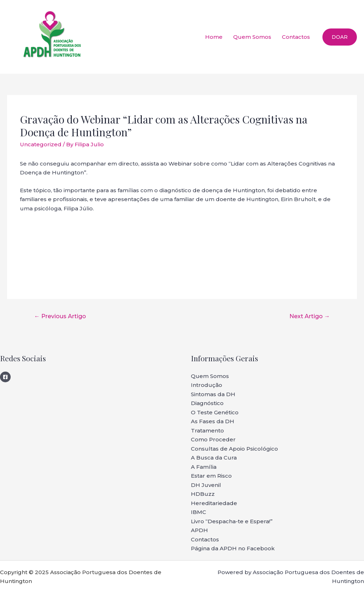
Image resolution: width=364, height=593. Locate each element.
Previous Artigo (60, 316)
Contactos (296, 37)
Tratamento (207, 431)
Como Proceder (213, 439)
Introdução (207, 385)
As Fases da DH (213, 421)
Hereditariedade (214, 503)
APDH (199, 530)
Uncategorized (41, 144)
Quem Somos (252, 37)
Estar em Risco (211, 476)
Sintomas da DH (213, 394)
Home (214, 37)
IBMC (199, 512)
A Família (204, 467)
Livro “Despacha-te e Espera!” (232, 521)
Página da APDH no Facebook (233, 548)
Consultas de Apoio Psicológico (234, 449)
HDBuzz (203, 494)
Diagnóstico (207, 403)
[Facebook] (5, 377)
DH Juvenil (206, 485)
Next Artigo (310, 316)
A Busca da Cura (214, 458)
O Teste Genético (215, 412)
